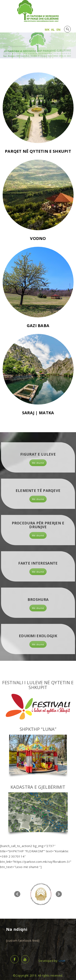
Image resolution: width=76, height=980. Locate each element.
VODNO (38, 241)
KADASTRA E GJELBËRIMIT (38, 787)
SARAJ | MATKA (38, 416)
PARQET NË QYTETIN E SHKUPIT (38, 154)
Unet (62, 961)
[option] (41, 894)
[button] (17, 894)
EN (59, 29)
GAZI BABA (38, 329)
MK (47, 29)
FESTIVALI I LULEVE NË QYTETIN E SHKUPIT (38, 685)
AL (53, 29)
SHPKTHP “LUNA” (38, 729)
